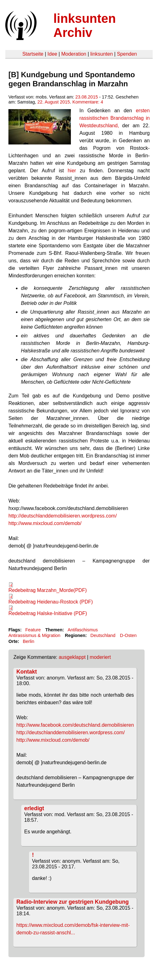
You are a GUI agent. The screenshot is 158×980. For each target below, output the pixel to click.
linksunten (101, 54)
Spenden (127, 54)
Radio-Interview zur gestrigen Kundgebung (73, 902)
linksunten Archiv (85, 25)
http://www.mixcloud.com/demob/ (45, 523)
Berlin (29, 641)
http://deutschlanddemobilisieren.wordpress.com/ (63, 516)
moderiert (100, 657)
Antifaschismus (83, 630)
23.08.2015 (86, 97)
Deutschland (103, 635)
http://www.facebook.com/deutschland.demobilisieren (75, 725)
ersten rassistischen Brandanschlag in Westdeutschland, (114, 118)
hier (74, 171)
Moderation (74, 54)
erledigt (34, 808)
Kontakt (27, 672)
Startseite (33, 54)
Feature (33, 630)
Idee (52, 54)
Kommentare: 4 (88, 102)
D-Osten (128, 635)
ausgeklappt (72, 657)
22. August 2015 (54, 102)
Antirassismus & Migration (34, 635)
